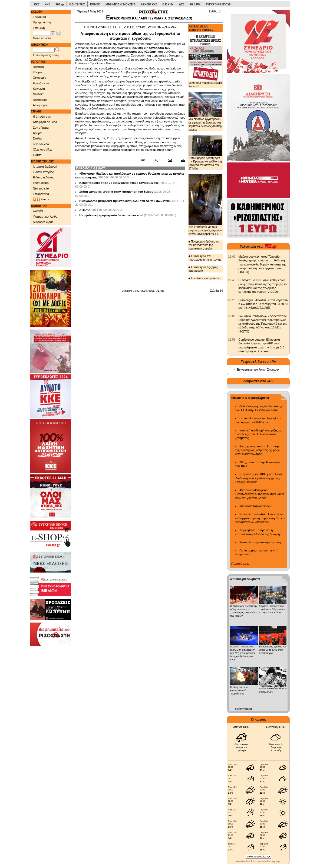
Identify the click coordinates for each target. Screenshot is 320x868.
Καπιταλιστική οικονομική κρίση (260, 542)
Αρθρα (37, 133)
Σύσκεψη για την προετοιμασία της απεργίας (205, 258)
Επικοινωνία (41, 194)
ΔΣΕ (182, 4)
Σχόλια (37, 138)
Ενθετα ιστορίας (43, 172)
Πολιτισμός (40, 100)
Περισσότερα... (241, 564)
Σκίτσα (37, 155)
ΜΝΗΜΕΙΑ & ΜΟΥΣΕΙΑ (121, 4)
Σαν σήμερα (41, 128)
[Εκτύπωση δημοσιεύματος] (181, 160)
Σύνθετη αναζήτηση (46, 55)
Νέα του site (41, 188)
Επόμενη (39, 28)
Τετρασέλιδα (41, 144)
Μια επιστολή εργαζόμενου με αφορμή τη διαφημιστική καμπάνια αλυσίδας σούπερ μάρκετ (205, 112)
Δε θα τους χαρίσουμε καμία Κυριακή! (205, 61)
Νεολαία (38, 94)
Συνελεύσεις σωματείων (204, 278)
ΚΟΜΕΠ (95, 4)
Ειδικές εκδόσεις (44, 177)
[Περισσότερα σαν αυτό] (156, 160)
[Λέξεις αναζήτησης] (44, 50)
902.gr (60, 4)
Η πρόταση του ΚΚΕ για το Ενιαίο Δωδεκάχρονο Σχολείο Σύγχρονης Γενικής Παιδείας (259, 478)
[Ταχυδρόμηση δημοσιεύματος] (170, 160)
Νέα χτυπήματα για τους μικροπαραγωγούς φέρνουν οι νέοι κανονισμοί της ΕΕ (205, 205)
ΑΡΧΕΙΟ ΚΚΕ (149, 4)
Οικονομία (40, 78)
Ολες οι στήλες (43, 149)
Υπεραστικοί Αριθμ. (46, 217)
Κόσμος (38, 72)
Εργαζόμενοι (41, 83)
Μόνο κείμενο (42, 38)
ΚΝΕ (47, 4)
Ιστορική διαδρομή (45, 167)
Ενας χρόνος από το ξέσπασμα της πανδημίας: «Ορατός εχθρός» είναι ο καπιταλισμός (258, 450)
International (41, 183)
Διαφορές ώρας (43, 222)
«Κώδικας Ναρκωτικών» (255, 506)
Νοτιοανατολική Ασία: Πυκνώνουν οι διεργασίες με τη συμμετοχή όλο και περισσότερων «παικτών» (260, 518)
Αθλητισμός (41, 105)
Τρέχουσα (40, 17)
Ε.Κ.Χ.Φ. (168, 4)
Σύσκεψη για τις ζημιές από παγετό (203, 269)
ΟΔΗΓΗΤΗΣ (77, 4)
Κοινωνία (39, 89)
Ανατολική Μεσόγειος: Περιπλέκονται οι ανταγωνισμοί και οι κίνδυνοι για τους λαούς (260, 494)
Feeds (41, 199)
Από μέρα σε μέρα (45, 122)
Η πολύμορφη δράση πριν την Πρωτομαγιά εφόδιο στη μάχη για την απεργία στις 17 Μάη (205, 153)
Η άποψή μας (42, 117)
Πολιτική (38, 67)
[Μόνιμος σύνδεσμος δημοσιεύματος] (145, 160)
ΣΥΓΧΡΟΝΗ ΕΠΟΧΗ (218, 4)
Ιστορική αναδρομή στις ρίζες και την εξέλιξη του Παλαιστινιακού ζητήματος (259, 434)
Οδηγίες (38, 211)
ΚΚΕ (37, 4)
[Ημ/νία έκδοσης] (42, 33)
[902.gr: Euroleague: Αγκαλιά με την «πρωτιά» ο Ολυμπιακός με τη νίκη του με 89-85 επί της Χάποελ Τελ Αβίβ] (232, 300)
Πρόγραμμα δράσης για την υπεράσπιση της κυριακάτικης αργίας (204, 245)
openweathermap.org (268, 861)
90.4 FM (195, 4)
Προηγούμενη (42, 22)
